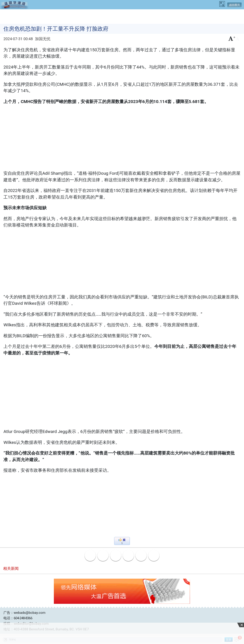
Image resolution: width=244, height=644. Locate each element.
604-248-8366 (23, 618)
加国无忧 (43, 39)
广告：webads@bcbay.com (24, 613)
